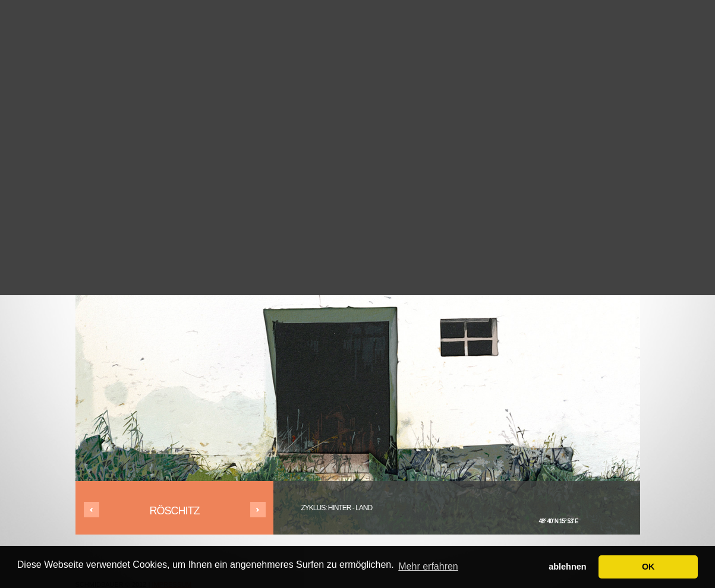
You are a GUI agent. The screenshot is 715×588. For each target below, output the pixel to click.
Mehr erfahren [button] (428, 566)
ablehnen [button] (567, 567)
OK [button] (648, 567)
